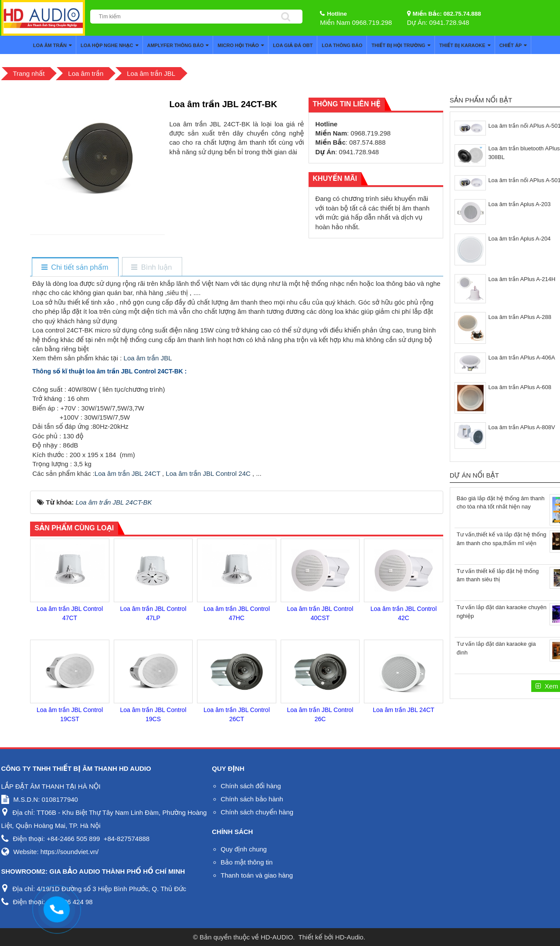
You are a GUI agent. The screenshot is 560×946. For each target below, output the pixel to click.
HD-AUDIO (277, 937)
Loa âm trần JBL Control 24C (208, 473)
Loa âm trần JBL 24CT (127, 473)
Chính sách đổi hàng (251, 786)
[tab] (75, 267)
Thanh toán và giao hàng (257, 875)
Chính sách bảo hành (252, 799)
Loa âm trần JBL (148, 358)
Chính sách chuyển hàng (257, 812)
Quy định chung (244, 849)
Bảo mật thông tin (246, 862)
